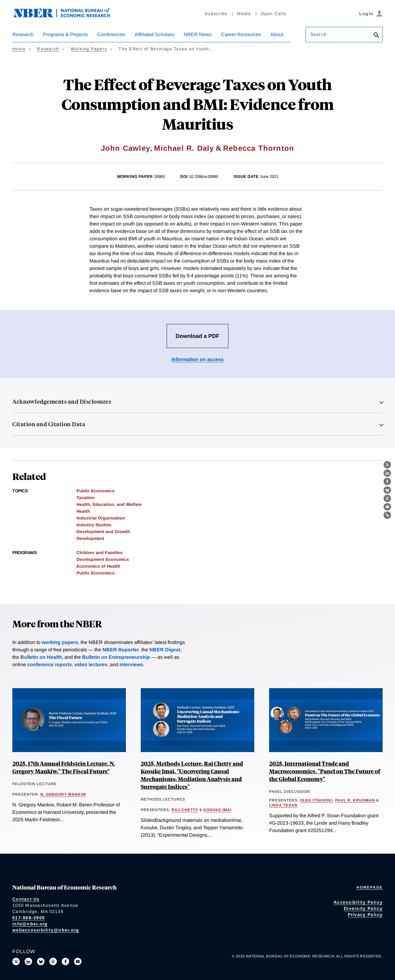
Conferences (111, 34)
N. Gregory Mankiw (63, 794)
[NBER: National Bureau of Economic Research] (67, 16)
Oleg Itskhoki (316, 800)
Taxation (86, 498)
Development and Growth (103, 532)
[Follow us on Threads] (53, 961)
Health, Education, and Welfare (109, 504)
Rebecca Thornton (259, 148)
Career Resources (241, 34)
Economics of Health (98, 566)
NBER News (198, 34)
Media (244, 14)
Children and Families (100, 553)
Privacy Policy (365, 915)
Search (318, 34)
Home (19, 49)
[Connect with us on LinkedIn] (28, 961)
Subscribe (216, 14)
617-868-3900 (29, 918)
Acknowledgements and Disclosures (62, 402)
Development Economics (103, 559)
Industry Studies (94, 525)
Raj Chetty (185, 810)
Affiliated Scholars (154, 34)
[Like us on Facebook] (65, 961)
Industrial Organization (101, 518)
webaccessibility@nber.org (46, 930)
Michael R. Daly (184, 148)
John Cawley (126, 148)
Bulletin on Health (41, 657)
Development (90, 538)
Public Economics (96, 491)
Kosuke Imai (217, 810)
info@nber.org (30, 924)
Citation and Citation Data (49, 424)
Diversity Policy (363, 908)
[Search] (376, 36)
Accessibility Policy (358, 902)
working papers (60, 642)
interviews (131, 665)
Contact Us (26, 899)
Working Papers (89, 49)
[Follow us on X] (16, 961)
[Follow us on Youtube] (78, 961)
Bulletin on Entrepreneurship (116, 657)
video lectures (91, 665)
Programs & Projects (65, 34)
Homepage (370, 887)
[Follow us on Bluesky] (41, 961)
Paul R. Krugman (355, 800)
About (277, 34)
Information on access (198, 359)
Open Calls (274, 14)
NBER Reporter (121, 650)
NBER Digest (165, 650)
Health (83, 511)
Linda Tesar (283, 805)
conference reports (50, 665)
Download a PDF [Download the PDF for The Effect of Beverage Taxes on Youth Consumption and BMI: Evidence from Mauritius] (197, 336)
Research (23, 34)
